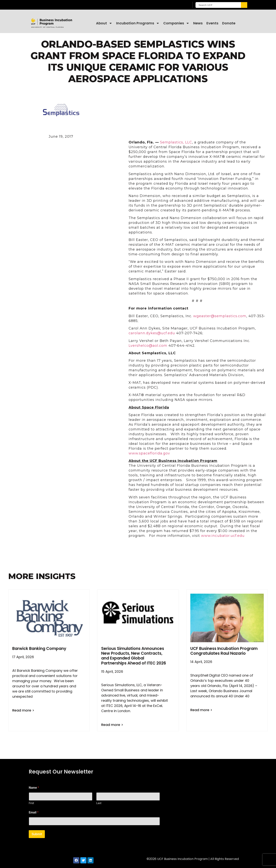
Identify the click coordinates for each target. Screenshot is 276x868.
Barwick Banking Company (39, 648)
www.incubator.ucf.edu (223, 536)
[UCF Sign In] (178, 5)
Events (212, 23)
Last (99, 803)
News (198, 23)
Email (34, 812)
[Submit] (244, 5)
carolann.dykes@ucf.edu (152, 333)
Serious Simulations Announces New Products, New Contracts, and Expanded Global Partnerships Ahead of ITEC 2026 (134, 656)
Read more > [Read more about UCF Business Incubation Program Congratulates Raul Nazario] (201, 710)
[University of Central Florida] (60, 5)
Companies (176, 23)
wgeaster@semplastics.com (220, 316)
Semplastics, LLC (176, 142)
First (31, 803)
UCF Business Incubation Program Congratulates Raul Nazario (224, 651)
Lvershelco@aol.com (148, 346)
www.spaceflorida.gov (149, 453)
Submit (37, 834)
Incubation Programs (138, 23)
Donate (229, 23)
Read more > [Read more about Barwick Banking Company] (23, 710)
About (104, 23)
